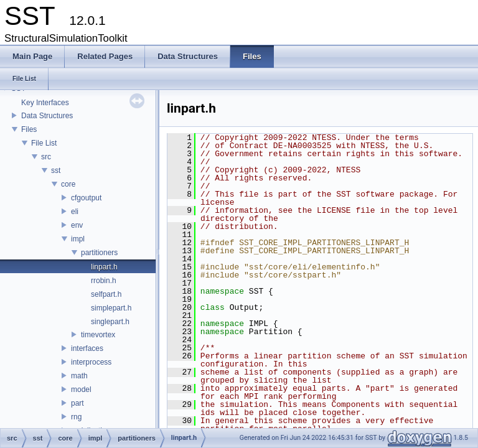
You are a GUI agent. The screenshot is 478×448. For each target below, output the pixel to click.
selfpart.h (106, 294)
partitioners (99, 253)
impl (78, 239)
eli (75, 212)
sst (56, 170)
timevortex (98, 335)
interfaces (87, 348)
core (68, 184)
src (46, 157)
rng (76, 417)
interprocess (91, 362)
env (77, 225)
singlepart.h (110, 322)
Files (29, 129)
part (77, 403)
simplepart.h (111, 308)
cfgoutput (86, 198)
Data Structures (47, 116)
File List (44, 143)
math (79, 376)
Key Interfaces (45, 103)
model (81, 390)
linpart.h (104, 267)
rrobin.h (104, 281)
